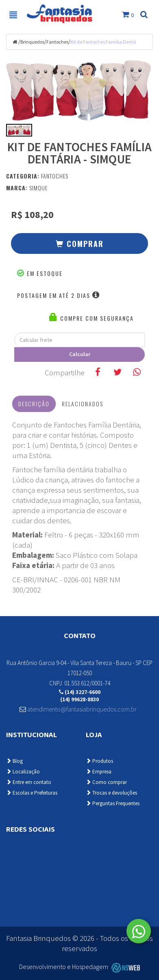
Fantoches (57, 42)
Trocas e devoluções (111, 793)
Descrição (34, 404)
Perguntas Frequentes (113, 803)
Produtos (99, 761)
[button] (79, 243)
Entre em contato (29, 782)
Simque (38, 188)
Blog (14, 761)
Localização (23, 772)
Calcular (80, 354)
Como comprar (106, 782)
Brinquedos (32, 42)
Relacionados (83, 404)
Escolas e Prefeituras (32, 793)
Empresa (99, 772)
